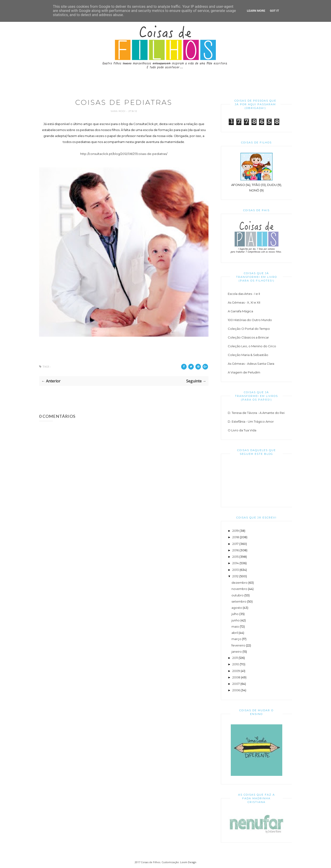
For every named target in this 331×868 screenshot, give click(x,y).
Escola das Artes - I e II (244, 294)
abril (235, 633)
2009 (236, 671)
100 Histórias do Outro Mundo (250, 320)
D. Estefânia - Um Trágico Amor (251, 421)
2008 (236, 677)
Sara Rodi (118, 111)
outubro (238, 595)
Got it (274, 11)
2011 (235, 658)
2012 (235, 576)
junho (236, 620)
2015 (235, 557)
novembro (239, 589)
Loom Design (188, 862)
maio (235, 626)
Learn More (256, 11)
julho (235, 614)
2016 (236, 550)
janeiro (237, 652)
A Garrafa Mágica (240, 311)
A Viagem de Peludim (244, 372)
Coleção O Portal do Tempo (249, 329)
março (236, 639)
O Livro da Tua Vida (242, 430)
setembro (239, 601)
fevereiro (238, 645)
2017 (235, 544)
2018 (236, 537)
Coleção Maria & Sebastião (248, 355)
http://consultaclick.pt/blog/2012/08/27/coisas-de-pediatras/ (124, 154)
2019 (236, 531)
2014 (236, 563)
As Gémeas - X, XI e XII (244, 302)
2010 (236, 664)
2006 (236, 690)
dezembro (240, 583)
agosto (237, 608)
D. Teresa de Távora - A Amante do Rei (256, 413)
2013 (236, 570)
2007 (236, 684)
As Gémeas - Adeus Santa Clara (251, 364)
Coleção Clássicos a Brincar (248, 337)
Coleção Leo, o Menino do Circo (252, 346)
